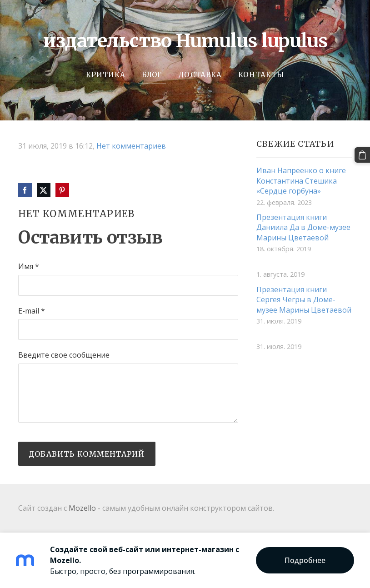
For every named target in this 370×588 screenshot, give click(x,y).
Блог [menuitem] (152, 75)
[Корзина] (362, 155)
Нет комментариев (131, 146)
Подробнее (305, 560)
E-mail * (32, 311)
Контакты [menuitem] (261, 75)
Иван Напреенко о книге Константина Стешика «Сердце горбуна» (301, 181)
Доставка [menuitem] (200, 75)
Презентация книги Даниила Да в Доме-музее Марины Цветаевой (303, 227)
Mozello (82, 508)
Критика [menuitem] (106, 75)
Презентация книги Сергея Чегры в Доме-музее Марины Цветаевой (304, 300)
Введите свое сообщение (64, 355)
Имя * (29, 266)
